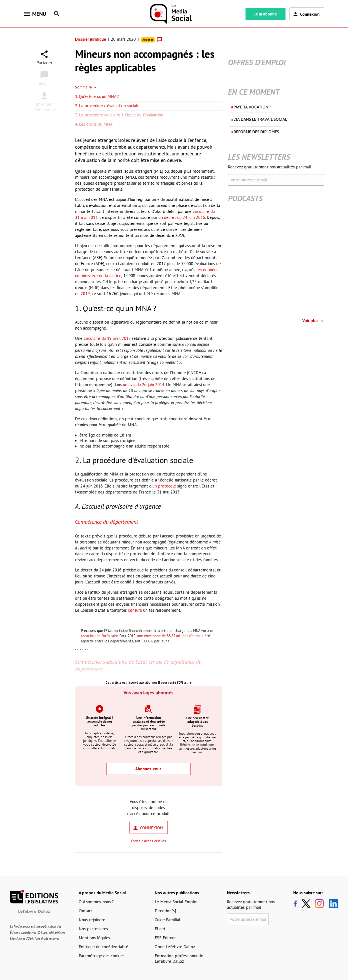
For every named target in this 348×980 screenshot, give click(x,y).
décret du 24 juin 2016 (184, 217)
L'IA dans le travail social (259, 119)
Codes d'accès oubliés (148, 841)
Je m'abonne (265, 14)
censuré (135, 610)
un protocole (164, 486)
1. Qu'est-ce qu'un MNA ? (97, 96)
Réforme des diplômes (255, 132)
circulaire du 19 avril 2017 (107, 338)
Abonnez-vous (148, 769)
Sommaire (83, 87)
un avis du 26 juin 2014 (144, 385)
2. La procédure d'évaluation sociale (107, 106)
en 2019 (82, 294)
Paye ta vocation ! (251, 107)
